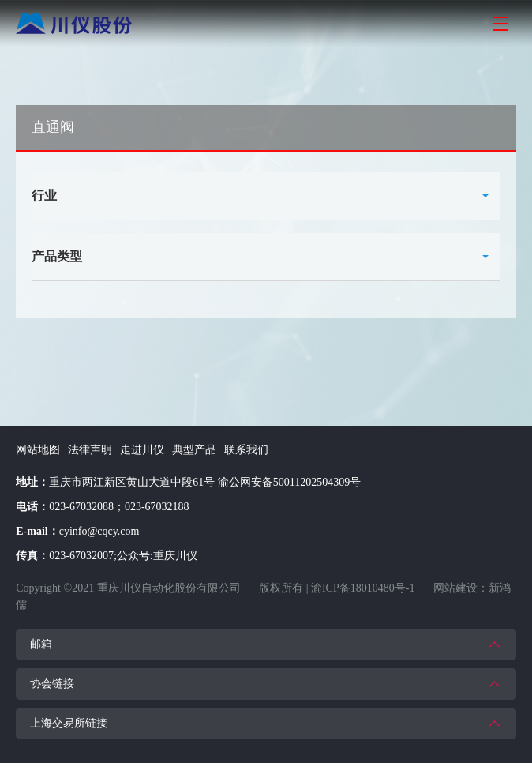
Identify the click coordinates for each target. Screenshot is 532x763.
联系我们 (246, 450)
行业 (44, 195)
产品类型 (57, 256)
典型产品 (194, 450)
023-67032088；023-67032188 (119, 507)
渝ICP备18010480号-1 (363, 588)
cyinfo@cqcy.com (99, 531)
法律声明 (90, 450)
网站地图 (38, 450)
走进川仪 (142, 450)
